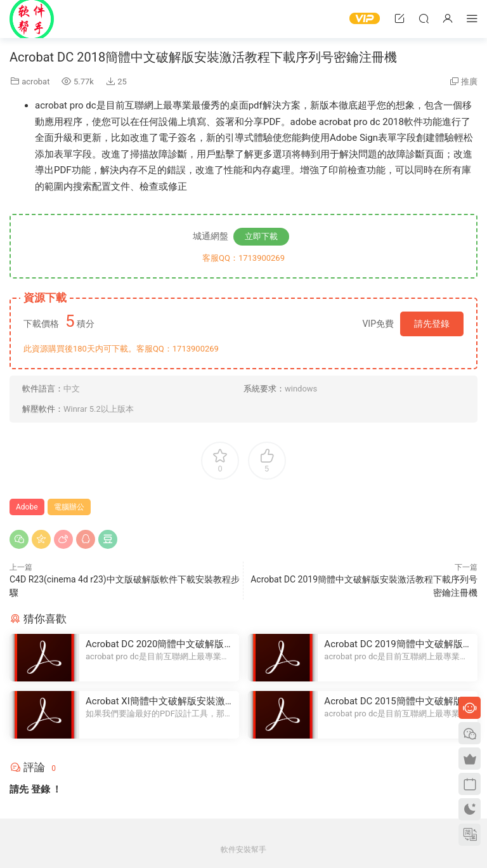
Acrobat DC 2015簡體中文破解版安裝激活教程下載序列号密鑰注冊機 (398, 701)
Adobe (27, 507)
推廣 (469, 82)
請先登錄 (432, 324)
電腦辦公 (69, 507)
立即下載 (261, 236)
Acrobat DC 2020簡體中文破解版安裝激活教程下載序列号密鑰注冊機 (159, 644)
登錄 (41, 789)
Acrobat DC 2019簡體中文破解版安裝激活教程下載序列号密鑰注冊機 (398, 644)
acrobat (36, 82)
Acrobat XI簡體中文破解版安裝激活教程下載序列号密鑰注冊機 (155, 701)
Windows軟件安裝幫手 (32, 19)
